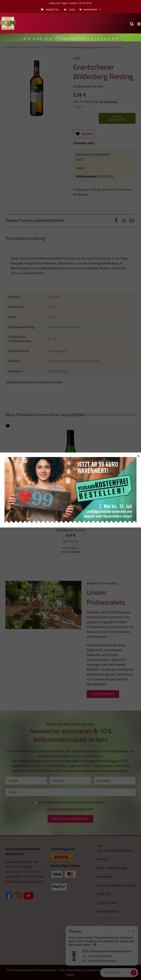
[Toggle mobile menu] (139, 24)
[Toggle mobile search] (132, 24)
